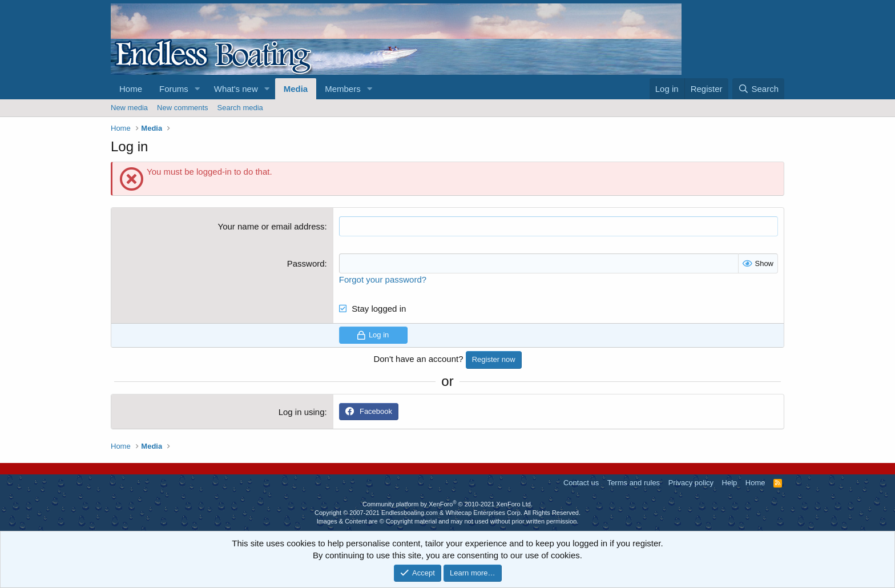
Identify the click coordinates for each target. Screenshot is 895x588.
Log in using (302, 412)
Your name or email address (271, 226)
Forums (174, 89)
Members (343, 89)
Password (306, 263)
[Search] (758, 89)
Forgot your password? (383, 279)
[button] (197, 89)
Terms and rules (634, 483)
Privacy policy (691, 483)
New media (129, 108)
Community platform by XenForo (447, 504)
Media (296, 89)
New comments (183, 108)
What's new (236, 89)
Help (730, 483)
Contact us (581, 483)
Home (131, 89)
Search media (240, 108)
